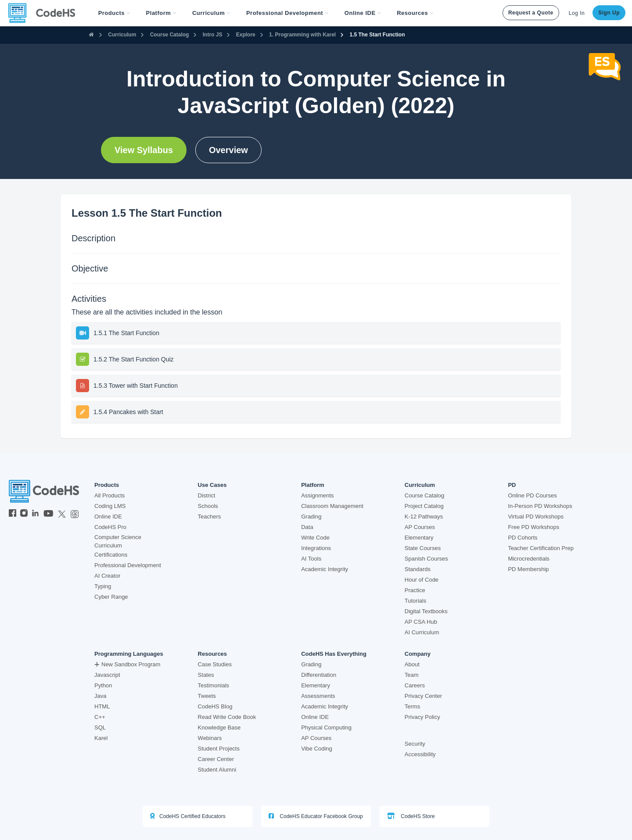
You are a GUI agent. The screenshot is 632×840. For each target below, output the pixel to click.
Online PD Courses (532, 495)
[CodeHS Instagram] (24, 514)
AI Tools (311, 559)
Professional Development (128, 565)
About (412, 664)
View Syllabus (144, 150)
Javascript (107, 675)
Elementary (419, 538)
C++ (100, 717)
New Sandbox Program (127, 664)
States (206, 675)
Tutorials (415, 601)
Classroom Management (332, 506)
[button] (114, 13)
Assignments (317, 495)
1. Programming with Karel (302, 35)
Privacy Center (423, 696)
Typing (103, 586)
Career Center (216, 759)
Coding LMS (110, 506)
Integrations (316, 548)
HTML (102, 706)
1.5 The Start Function (377, 35)
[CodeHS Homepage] (45, 13)
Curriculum (122, 35)
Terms (412, 706)
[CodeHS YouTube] (48, 514)
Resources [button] (415, 13)
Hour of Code (422, 580)
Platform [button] (161, 13)
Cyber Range (111, 597)
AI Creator (107, 576)
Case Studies (215, 664)
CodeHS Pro (110, 527)
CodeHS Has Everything (334, 654)
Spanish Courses (426, 559)
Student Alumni (217, 770)
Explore (246, 35)
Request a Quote (531, 13)
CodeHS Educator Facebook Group (316, 816)
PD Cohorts (522, 538)
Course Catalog (170, 35)
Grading (311, 517)
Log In (577, 13)
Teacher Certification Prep (541, 548)
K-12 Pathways (424, 517)
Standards (418, 569)
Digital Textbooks (426, 611)
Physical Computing (326, 727)
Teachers (210, 517)
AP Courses (420, 527)
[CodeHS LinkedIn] (35, 514)
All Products (110, 495)
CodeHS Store (411, 816)
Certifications (111, 555)
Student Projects (219, 749)
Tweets (207, 696)
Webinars (210, 738)
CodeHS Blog (215, 706)
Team (412, 675)
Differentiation (319, 675)
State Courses (423, 548)
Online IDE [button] (363, 13)
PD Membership (528, 569)
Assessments (318, 696)
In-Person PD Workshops (540, 506)
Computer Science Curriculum (118, 541)
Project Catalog (424, 506)
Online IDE (108, 517)
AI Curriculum (422, 632)
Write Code (315, 538)
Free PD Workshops (533, 527)
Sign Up (609, 13)
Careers (415, 685)
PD (512, 485)
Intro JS (213, 35)
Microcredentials (529, 559)
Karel (101, 738)
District (207, 495)
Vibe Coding (317, 749)
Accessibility (420, 754)
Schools (208, 506)
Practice (415, 590)
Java (100, 696)
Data (307, 527)
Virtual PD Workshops (536, 517)
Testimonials (214, 685)
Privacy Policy (422, 717)
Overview (228, 150)
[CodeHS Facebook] (13, 514)
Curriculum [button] (211, 13)
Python (103, 685)
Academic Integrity (325, 569)
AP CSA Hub (421, 622)
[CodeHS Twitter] (62, 514)
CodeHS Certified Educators (188, 816)
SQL (100, 727)
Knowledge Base (219, 727)
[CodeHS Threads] (75, 514)
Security (415, 744)
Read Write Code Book (227, 717)
